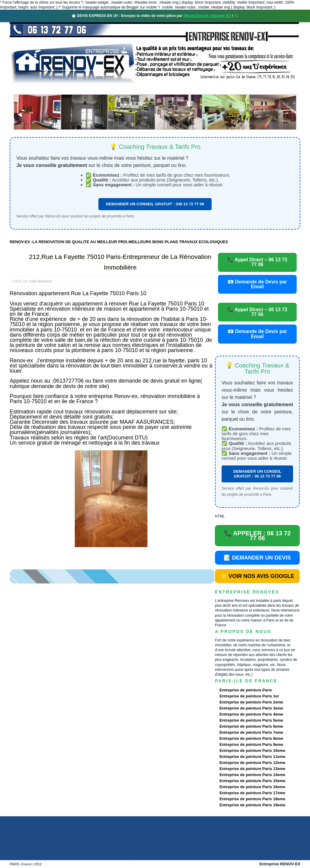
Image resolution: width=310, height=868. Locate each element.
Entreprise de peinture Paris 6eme (251, 726)
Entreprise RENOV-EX (280, 864)
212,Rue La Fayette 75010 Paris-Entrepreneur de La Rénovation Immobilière (120, 262)
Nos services (97, 89)
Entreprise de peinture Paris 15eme (252, 781)
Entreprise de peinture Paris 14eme (252, 775)
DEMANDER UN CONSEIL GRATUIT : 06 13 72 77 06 (257, 474)
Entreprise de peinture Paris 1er (249, 696)
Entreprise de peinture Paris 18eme (252, 799)
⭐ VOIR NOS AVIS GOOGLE (257, 576)
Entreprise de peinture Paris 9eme (251, 744)
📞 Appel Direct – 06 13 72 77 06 (257, 262)
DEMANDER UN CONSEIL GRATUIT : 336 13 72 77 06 (155, 204)
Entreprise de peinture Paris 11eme (252, 757)
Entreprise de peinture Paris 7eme (251, 732)
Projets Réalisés (146, 89)
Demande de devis (200, 89)
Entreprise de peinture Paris (246, 690)
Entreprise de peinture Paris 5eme (251, 720)
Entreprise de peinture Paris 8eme (251, 738)
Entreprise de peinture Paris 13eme (252, 769)
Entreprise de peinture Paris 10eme (252, 751)
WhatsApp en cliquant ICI (207, 16)
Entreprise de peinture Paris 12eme (252, 763)
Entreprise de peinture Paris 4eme (251, 714)
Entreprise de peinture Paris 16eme (252, 787)
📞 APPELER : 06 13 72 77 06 (257, 536)
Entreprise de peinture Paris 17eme (252, 793)
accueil (26, 89)
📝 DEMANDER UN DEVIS (257, 558)
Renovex (59, 89)
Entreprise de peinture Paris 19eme (252, 805)
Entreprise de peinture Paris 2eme (251, 702)
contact (244, 89)
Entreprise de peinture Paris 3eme (251, 708)
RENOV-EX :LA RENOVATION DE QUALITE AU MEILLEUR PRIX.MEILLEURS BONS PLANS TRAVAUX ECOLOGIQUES (119, 242)
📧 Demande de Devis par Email (257, 284)
